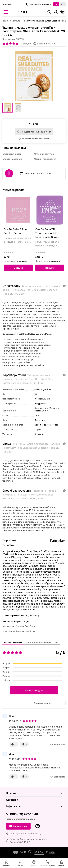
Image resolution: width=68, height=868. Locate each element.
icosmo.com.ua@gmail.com (21, 819)
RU (63, 4)
